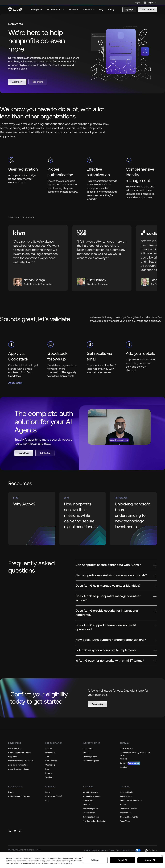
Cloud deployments (91, 830)
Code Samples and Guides (20, 765)
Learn (48, 805)
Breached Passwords (129, 830)
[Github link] (20, 844)
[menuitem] (36, 10)
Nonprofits (16, 24)
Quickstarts (50, 765)
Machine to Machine (128, 821)
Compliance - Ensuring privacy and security (135, 767)
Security (86, 817)
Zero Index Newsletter (18, 778)
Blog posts (13, 769)
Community (87, 761)
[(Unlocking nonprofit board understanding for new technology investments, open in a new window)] (133, 531)
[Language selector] (150, 3)
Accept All (150, 860)
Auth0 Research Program (19, 809)
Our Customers (126, 761)
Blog (47, 782)
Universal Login (126, 805)
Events (11, 805)
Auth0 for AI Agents (91, 805)
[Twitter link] (10, 844)
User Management (90, 821)
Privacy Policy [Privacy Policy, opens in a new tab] (67, 863)
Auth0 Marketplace (91, 774)
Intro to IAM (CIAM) (54, 809)
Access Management (92, 809)
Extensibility (88, 813)
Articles (49, 761)
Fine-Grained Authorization (94, 834)
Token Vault (125, 834)
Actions (123, 817)
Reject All (123, 860)
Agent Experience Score (19, 782)
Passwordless (126, 826)
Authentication (89, 826)
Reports (49, 786)
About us (123, 780)
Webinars (49, 790)
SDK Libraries (51, 774)
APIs (47, 769)
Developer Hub (15, 761)
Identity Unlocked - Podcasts (21, 774)
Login (137, 3)
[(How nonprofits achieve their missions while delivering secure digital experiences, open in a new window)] (83, 531)
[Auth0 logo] (15, 10)
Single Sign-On (126, 809)
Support (86, 765)
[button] (129, 10)
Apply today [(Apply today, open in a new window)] (15, 395)
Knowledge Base (90, 769)
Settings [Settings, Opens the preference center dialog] (95, 860)
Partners (123, 772)
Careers (130, 776)
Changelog (50, 778)
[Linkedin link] (15, 844)
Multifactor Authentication (131, 813)
